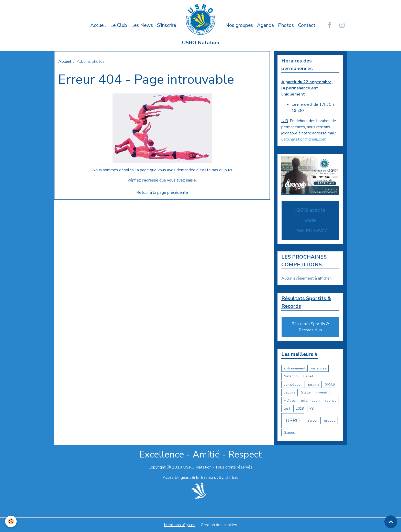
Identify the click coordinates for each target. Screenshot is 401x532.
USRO (293, 421)
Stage (306, 392)
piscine (314, 384)
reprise (331, 401)
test (287, 408)
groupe (330, 421)
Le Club (119, 25)
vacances (319, 368)
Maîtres (290, 401)
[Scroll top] (391, 522)
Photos (286, 25)
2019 (300, 408)
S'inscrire (166, 25)
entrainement (294, 368)
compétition (293, 384)
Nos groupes (239, 25)
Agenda (265, 25)
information (310, 401)
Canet (308, 376)
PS (312, 408)
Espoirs (289, 392)
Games (289, 433)
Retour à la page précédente (162, 193)
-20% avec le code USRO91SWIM (310, 220)
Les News (142, 25)
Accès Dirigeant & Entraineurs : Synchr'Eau (201, 477)
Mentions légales (180, 525)
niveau (322, 392)
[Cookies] (11, 521)
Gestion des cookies (219, 525)
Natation (291, 376)
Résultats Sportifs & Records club (310, 327)
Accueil (98, 25)
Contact (307, 25)
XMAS (330, 384)
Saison (313, 421)
